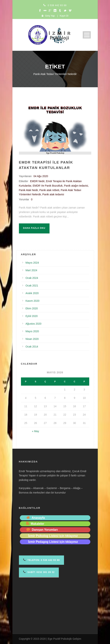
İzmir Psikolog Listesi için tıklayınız (53, 536)
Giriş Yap (50, 16)
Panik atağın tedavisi (76, 186)
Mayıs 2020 (32, 331)
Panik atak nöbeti (49, 190)
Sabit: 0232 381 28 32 (39, 572)
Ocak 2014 (32, 347)
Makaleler (38, 524)
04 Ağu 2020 (41, 176)
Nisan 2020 (32, 339)
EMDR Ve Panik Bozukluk (48, 186)
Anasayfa (38, 518)
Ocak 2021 (32, 286)
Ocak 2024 (32, 278)
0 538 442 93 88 (57, 5)
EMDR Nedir (37, 181)
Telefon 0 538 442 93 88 (41, 560)
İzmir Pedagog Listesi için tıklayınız (53, 542)
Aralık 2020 (32, 293)
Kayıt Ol (64, 16)
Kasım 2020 (33, 301)
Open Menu (87, 35)
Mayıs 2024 (32, 263)
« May (35, 431)
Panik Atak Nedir (28, 190)
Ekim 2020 (32, 308)
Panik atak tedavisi (53, 194)
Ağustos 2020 (34, 324)
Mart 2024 (31, 270)
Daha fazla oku (34, 228)
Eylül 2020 (32, 316)
